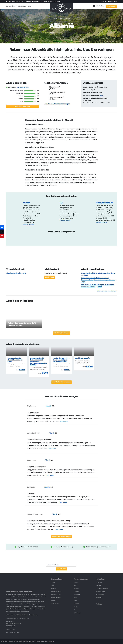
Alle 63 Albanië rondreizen (61, 382)
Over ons (104, 1)
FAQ (109, 1)
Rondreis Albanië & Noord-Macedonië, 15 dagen (98, 273)
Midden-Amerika (56, 591)
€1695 (22, 370)
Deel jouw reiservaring (22, 106)
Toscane (76, 610)
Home (55, 19)
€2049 (89, 366)
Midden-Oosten (56, 595)
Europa (61, 19)
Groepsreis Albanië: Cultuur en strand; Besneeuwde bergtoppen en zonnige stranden (38, 361)
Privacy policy (101, 591)
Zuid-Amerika (55, 604)
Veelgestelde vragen (102, 588)
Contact (114, 1)
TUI (61, 203)
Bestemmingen (11, 6)
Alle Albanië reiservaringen (62, 537)
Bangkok (76, 588)
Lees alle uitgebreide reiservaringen (57, 104)
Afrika (53, 582)
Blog (29, 6)
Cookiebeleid (100, 595)
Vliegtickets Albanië (13, 273)
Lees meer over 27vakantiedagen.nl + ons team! (22, 615)
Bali (75, 585)
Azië (52, 585)
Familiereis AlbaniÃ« (83, 358)
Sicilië (76, 607)
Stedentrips (22, 6)
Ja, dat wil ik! (61, 569)
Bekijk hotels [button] (49, 277)
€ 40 (102, 95)
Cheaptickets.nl (104, 203)
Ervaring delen (111, 6)
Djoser (27, 203)
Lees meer (64, 421)
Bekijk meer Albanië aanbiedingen (107, 291)
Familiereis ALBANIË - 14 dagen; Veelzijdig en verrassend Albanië (61, 360)
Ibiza (75, 598)
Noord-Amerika (56, 598)
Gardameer (77, 595)
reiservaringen (23, 87)
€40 (25, 273)
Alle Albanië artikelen (62, 333)
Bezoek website (29, 224)
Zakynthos (77, 613)
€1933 (67, 370)
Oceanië (54, 601)
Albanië (44, 406)
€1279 (45, 373)
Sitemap (99, 598)
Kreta (75, 601)
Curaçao (76, 591)
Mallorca (76, 604)
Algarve (76, 582)
